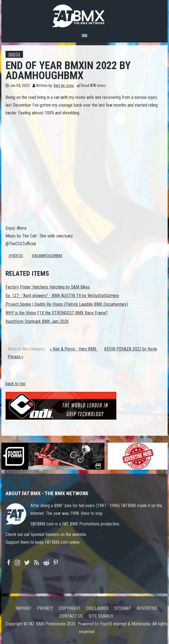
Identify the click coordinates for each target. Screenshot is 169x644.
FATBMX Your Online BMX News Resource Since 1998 (84, 14)
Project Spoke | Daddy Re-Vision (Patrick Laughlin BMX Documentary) (67, 304)
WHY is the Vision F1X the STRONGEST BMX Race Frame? (57, 313)
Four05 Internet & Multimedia (125, 624)
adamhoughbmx (48, 256)
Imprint (24, 608)
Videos (14, 55)
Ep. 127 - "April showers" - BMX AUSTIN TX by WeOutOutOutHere (62, 296)
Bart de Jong (64, 86)
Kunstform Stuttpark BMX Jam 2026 (37, 321)
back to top (16, 384)
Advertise (147, 608)
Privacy (45, 608)
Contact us (71, 616)
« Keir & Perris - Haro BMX (74, 349)
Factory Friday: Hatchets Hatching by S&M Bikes (48, 287)
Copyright (70, 608)
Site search (101, 616)
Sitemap (123, 608)
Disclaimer (97, 608)
